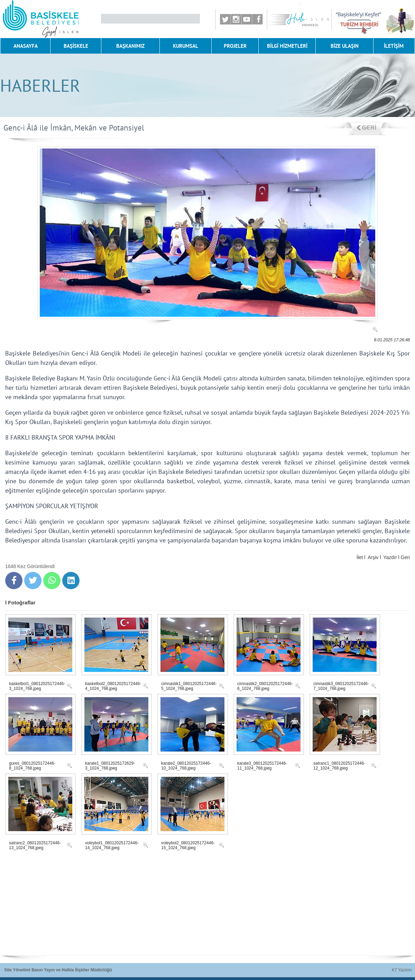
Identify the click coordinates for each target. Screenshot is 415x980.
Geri (405, 557)
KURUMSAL (186, 46)
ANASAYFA (26, 46)
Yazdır (390, 557)
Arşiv (373, 557)
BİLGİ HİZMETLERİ (287, 46)
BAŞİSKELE (76, 46)
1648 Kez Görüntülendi (30, 566)
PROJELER (235, 46)
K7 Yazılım (402, 970)
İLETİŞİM (394, 46)
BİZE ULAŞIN (345, 46)
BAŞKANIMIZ (130, 46)
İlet (360, 557)
